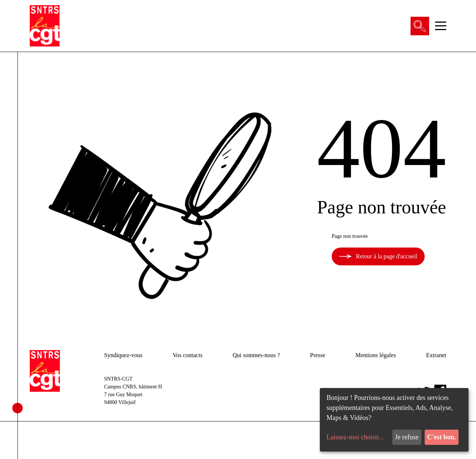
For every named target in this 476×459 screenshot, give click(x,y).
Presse (318, 355)
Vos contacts (187, 355)
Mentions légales (376, 355)
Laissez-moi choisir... (355, 437)
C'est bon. (442, 437)
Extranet (436, 355)
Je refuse (407, 437)
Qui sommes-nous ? (256, 355)
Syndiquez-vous (123, 355)
